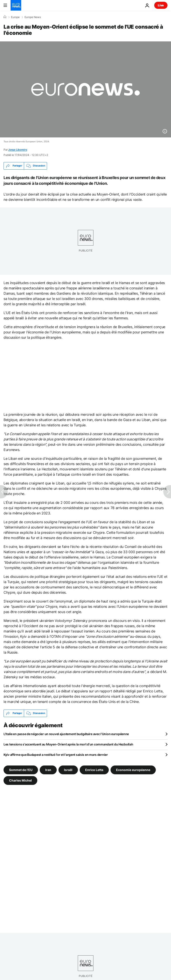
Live (161, 5)
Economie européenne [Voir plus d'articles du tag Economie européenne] (133, 770)
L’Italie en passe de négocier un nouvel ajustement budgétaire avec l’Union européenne (66, 734)
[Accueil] (5, 17)
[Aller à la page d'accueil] (16, 5)
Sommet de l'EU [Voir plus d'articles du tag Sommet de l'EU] (21, 770)
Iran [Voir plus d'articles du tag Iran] (48, 770)
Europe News (33, 17)
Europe (15, 17)
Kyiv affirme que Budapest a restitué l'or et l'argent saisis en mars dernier (56, 755)
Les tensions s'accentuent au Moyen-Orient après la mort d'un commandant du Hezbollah (68, 744)
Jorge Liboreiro (18, 150)
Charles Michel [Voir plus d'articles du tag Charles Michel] (20, 780)
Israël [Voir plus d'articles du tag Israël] (68, 770)
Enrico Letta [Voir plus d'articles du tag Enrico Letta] (94, 770)
